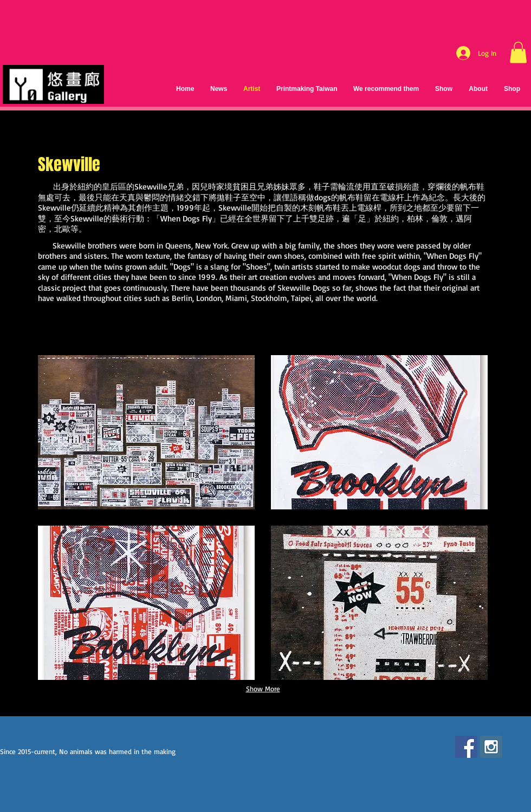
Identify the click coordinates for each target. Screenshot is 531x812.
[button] (518, 52)
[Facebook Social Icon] (466, 747)
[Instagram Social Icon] (491, 747)
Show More (263, 689)
